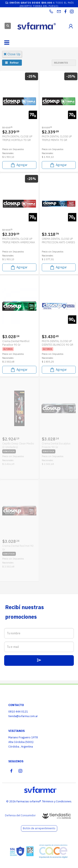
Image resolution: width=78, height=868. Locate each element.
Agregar (19, 165)
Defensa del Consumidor (20, 815)
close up (12, 54)
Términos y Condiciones (57, 801)
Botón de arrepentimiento (39, 828)
